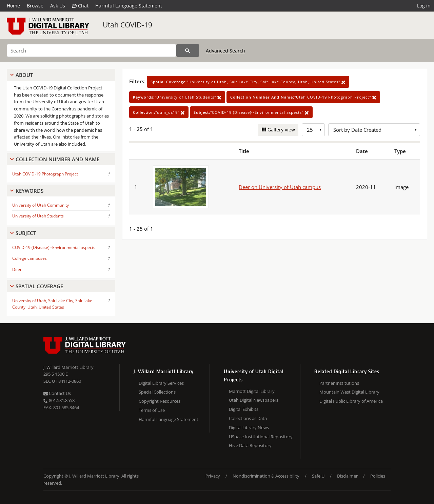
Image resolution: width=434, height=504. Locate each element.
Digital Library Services (161, 383)
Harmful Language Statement (129, 6)
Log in (424, 6)
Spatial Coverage (39, 286)
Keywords (29, 191)
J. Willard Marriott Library (68, 367)
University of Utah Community (41, 205)
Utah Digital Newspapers (254, 400)
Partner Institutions (339, 383)
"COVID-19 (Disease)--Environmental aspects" (251, 112)
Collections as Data (248, 418)
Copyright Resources (160, 401)
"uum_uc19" (159, 112)
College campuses (29, 258)
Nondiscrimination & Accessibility (266, 476)
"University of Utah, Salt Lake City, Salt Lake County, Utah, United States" (248, 82)
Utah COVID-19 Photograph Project (45, 174)
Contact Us (57, 393)
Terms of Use (152, 410)
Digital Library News (249, 427)
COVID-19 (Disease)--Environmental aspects (54, 247)
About (24, 75)
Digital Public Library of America (351, 401)
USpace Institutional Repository (261, 437)
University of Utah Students (38, 216)
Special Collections (157, 392)
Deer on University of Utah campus (280, 187)
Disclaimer (347, 476)
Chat (80, 6)
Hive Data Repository (250, 445)
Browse (35, 6)
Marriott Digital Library (252, 391)
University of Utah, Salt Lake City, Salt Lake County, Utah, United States (52, 304)
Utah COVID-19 (127, 25)
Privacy (213, 476)
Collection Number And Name (57, 159)
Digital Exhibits (244, 409)
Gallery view (281, 130)
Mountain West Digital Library (349, 392)
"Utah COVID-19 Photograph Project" (303, 97)
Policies (378, 476)
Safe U (318, 476)
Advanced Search (225, 51)
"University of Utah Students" (177, 97)
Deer (17, 269)
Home (13, 6)
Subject (26, 233)
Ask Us (58, 6)
